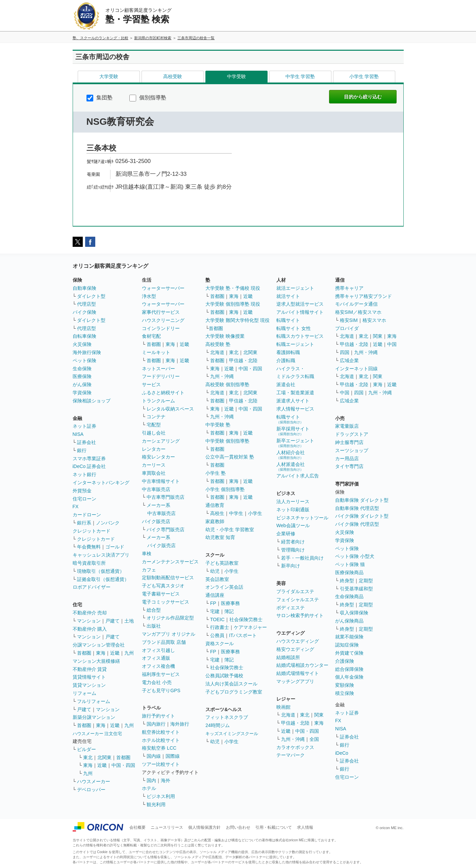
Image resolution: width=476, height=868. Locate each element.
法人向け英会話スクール (231, 684)
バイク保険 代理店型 (357, 524)
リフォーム (84, 693)
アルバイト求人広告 (298, 476)
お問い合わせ (238, 827)
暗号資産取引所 (89, 563)
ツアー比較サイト (161, 764)
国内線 (154, 756)
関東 (319, 715)
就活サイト (288, 296)
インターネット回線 (356, 369)
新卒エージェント (295, 443)
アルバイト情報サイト (300, 312)
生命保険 (82, 369)
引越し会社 (154, 433)
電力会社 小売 (157, 682)
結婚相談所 (288, 657)
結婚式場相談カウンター (302, 665)
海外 (166, 780)
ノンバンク (108, 523)
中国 (392, 344)
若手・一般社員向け (302, 558)
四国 (345, 352)
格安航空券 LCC (159, 748)
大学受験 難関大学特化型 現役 (237, 320)
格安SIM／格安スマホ (358, 312)
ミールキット (156, 352)
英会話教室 (217, 579)
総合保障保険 (349, 669)
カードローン (87, 515)
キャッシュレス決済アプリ (101, 555)
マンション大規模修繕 (96, 661)
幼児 (215, 571)
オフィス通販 (156, 658)
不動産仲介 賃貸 (90, 669)
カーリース (154, 465)
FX (76, 507)
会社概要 (137, 827)
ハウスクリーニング (163, 320)
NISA (78, 434)
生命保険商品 (349, 596)
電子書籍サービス (161, 594)
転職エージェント (295, 344)
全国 (314, 739)
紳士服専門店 (349, 442)
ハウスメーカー (94, 781)
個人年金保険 (349, 677)
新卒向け (291, 566)
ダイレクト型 (91, 296)
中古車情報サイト (161, 481)
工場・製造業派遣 (295, 393)
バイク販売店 (156, 521)
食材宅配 (151, 336)
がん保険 (82, 384)
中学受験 (236, 76)
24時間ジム (218, 725)
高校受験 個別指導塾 (227, 384)
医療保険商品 (349, 572)
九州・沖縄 (222, 376)
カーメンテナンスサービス (170, 562)
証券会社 (86, 442)
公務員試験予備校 (224, 676)
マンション (89, 621)
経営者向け (293, 542)
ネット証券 (84, 426)
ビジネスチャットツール (302, 518)
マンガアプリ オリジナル (169, 634)
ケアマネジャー (250, 627)
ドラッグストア (352, 434)
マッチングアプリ (295, 681)
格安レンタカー (158, 457)
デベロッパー (91, 790)
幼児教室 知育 (220, 537)
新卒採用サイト (293, 431)
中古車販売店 (156, 489)
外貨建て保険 (349, 653)
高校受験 (173, 76)
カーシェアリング (161, 441)
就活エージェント (295, 288)
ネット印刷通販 (293, 510)
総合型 (154, 610)
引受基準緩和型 (356, 589)
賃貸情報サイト (89, 677)
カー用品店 (347, 459)
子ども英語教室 (222, 563)
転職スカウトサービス (300, 336)
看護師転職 (288, 352)
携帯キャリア (349, 288)
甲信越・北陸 (243, 360)
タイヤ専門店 (349, 466)
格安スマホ (374, 320)
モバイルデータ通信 (356, 304)
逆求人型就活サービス (300, 304)
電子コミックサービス (166, 602)
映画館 (283, 707)
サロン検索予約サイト (300, 615)
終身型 (347, 581)
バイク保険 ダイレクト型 (362, 516)
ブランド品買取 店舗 (164, 642)
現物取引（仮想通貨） (101, 571)
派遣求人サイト (293, 401)
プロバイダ (347, 328)
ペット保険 (84, 360)
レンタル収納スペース (170, 409)
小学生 (255, 513)
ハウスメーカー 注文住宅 (97, 734)
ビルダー (86, 749)
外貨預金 (82, 491)
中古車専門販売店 (166, 497)
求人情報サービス (295, 409)
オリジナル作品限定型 (170, 618)
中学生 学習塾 (300, 76)
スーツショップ (352, 450)
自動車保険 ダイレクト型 (362, 500)
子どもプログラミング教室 (234, 692)
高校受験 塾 (218, 344)
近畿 (115, 653)
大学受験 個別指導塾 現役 (233, 304)
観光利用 (156, 804)
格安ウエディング (295, 649)
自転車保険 (84, 336)
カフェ (149, 570)
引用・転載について (274, 827)
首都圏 (84, 653)
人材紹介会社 (291, 455)
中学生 (236, 513)
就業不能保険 (349, 637)
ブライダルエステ (295, 591)
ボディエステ (291, 608)
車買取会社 (154, 473)
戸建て (112, 621)
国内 (151, 780)
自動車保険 (84, 288)
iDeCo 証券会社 (89, 466)
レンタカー (154, 449)
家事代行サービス (161, 312)
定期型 (366, 581)
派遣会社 (286, 384)
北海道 (217, 352)
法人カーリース (293, 501)
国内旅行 (156, 724)
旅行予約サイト (158, 716)
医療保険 (82, 376)
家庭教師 (215, 521)
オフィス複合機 (158, 666)
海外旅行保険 (87, 352)
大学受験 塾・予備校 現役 (233, 288)
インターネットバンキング (101, 483)
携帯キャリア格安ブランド (364, 296)
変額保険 (345, 685)
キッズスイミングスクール (232, 734)
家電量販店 (347, 426)
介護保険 (345, 661)
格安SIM (349, 320)
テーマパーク (291, 755)
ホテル (149, 788)
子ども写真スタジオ (163, 586)
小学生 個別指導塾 (225, 489)
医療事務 (230, 603)
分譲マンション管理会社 (99, 645)
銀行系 (84, 523)
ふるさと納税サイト (163, 393)
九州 (129, 653)
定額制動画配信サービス (168, 578)
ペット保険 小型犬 (355, 556)
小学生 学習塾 (364, 76)
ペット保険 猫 (350, 564)
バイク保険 (84, 312)
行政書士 (220, 627)
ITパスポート (243, 635)
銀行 (82, 450)
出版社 (154, 626)
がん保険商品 (349, 621)
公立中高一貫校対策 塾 (230, 457)
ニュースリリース (167, 827)
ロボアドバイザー (92, 587)
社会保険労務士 (246, 619)
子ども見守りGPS (161, 690)
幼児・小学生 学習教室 (230, 530)
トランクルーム (158, 401)
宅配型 (154, 425)
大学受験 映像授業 (225, 336)
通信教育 (215, 505)
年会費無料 (89, 547)
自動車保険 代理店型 (357, 508)
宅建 (215, 611)
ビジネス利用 (161, 796)
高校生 (217, 513)
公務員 (217, 635)
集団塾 (99, 98)
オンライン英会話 (224, 587)
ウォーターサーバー (163, 288)
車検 (147, 554)
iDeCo (342, 753)
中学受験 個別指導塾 (227, 441)
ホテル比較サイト (161, 740)
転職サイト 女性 (294, 328)
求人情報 (305, 827)
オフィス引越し (158, 650)
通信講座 (215, 595)
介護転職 (286, 360)
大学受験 (109, 76)
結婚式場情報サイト (298, 673)
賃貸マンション (89, 685)
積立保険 (345, 693)
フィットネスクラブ (227, 717)
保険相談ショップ (92, 401)
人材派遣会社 (291, 466)
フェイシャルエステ (298, 600)
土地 (129, 621)
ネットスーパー (158, 369)
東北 (88, 757)
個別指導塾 (148, 98)
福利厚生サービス (161, 674)
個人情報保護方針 (204, 827)
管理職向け (293, 550)
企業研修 (286, 534)
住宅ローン (84, 499)
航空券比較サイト (161, 732)
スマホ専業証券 (89, 459)
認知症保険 (347, 645)
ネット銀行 (84, 474)
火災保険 (82, 344)
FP (213, 603)
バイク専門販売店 (166, 530)
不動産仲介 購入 (90, 629)
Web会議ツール (293, 525)
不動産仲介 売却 (90, 613)
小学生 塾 (216, 473)
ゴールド (115, 547)
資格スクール (220, 643)
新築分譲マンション (94, 717)
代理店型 (86, 304)
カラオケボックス (295, 747)
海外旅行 (180, 724)
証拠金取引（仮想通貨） (103, 579)
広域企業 (349, 360)
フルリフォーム (94, 701)
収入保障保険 (354, 613)
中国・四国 (123, 765)
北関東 (104, 757)
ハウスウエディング (298, 641)
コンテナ (156, 417)
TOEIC (217, 619)
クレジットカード (92, 531)
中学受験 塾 (218, 425)
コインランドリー (161, 328)
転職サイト (288, 320)
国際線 (173, 756)
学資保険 (82, 393)
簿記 (229, 611)
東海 (101, 653)
